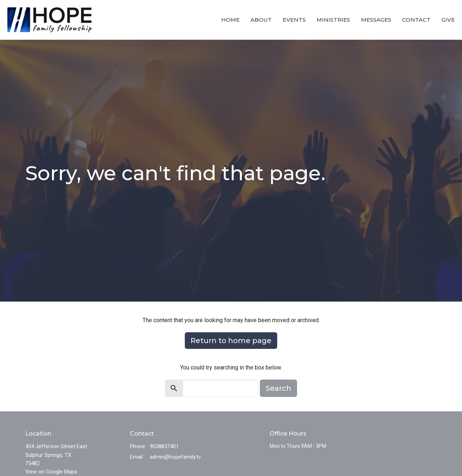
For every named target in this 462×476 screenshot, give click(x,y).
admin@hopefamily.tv (175, 457)
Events (294, 20)
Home (230, 20)
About (261, 20)
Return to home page (231, 341)
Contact (416, 20)
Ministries (333, 20)
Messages (376, 20)
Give (448, 20)
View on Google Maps (51, 472)
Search (278, 388)
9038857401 (164, 446)
